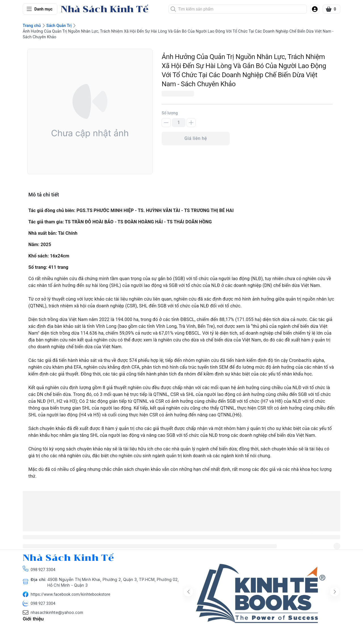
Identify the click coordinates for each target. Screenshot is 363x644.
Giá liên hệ (196, 138)
